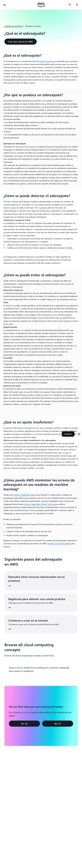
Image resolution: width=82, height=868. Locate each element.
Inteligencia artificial (13, 26)
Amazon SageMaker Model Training (39, 504)
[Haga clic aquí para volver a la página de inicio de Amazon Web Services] (41, 5)
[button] (21, 42)
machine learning (46, 61)
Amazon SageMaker (22, 495)
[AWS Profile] (77, 5)
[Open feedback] (79, 434)
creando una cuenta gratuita (59, 543)
